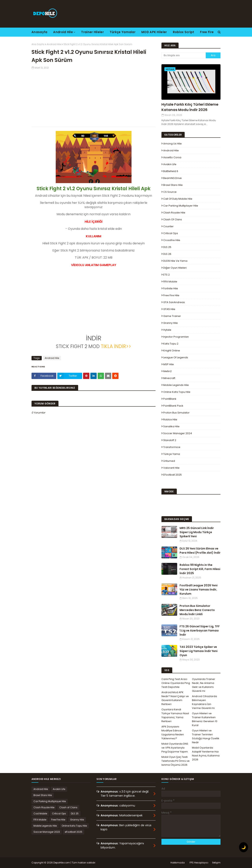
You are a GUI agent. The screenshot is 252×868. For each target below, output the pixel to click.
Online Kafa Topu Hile (177, 392)
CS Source (170, 192)
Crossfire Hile (172, 240)
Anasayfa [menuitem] (39, 32)
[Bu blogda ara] (184, 55)
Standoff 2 (170, 440)
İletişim (216, 863)
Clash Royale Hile (174, 213)
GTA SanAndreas (174, 302)
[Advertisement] (94, 97)
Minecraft (169, 378)
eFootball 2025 (172, 475)
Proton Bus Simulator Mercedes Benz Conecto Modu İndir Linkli (197, 610)
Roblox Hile (170, 420)
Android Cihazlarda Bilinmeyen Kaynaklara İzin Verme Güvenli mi (204, 702)
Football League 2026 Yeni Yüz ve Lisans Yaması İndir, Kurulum (199, 590)
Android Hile (54, 44)
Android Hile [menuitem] (63, 32)
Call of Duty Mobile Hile (178, 199)
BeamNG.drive (172, 178)
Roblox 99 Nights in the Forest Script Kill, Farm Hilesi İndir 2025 (200, 569)
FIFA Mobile (170, 282)
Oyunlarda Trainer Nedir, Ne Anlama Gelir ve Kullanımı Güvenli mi (204, 685)
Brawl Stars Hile (173, 185)
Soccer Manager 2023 (47, 832)
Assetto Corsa (172, 157)
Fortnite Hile (171, 288)
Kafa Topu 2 (171, 344)
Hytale (167, 330)
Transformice (172, 447)
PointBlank (170, 399)
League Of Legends (176, 357)
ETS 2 (166, 275)
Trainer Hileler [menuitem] (92, 32)
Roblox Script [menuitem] (184, 32)
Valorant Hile (171, 468)
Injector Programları (176, 337)
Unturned (169, 461)
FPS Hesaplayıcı (199, 863)
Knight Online (172, 351)
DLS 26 (167, 254)
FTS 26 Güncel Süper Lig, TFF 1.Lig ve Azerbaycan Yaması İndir (200, 631)
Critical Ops (171, 233)
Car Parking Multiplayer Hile (181, 206)
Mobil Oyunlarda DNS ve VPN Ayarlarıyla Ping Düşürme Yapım (175, 748)
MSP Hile (169, 364)
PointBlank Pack (173, 406)
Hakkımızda (178, 863)
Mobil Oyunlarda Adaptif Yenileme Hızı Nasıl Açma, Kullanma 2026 (206, 754)
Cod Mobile (40, 814)
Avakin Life (170, 164)
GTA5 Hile (169, 309)
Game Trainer (172, 316)
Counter (168, 226)
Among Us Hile (172, 144)
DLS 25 (167, 247)
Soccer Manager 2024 (178, 433)
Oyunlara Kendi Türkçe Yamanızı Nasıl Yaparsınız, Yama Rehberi (175, 715)
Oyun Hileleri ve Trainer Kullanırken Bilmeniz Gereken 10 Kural (205, 719)
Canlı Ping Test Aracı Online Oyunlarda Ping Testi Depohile (176, 683)
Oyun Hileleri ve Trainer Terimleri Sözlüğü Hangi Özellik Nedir (206, 736)
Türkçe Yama (172, 454)
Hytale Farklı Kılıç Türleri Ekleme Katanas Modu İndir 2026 (190, 107)
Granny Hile (170, 323)
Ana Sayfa (38, 44)
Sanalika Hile (171, 426)
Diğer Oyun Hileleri (175, 268)
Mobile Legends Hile (176, 385)
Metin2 (167, 371)
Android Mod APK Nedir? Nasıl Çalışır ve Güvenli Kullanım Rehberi (175, 698)
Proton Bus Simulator (176, 413)
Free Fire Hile (171, 295)
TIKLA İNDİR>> (116, 346)
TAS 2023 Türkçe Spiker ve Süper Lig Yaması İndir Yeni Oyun (199, 651)
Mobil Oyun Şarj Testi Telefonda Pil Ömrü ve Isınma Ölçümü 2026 (176, 761)
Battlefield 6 (171, 171)
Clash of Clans (173, 219)
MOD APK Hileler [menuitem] (154, 32)
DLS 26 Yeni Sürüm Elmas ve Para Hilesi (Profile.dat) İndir (200, 551)
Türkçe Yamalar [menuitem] (123, 32)
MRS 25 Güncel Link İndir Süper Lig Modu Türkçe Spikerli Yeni (197, 532)
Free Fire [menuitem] (207, 32)
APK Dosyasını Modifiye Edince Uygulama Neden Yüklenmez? (173, 732)
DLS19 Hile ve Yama (175, 261)
